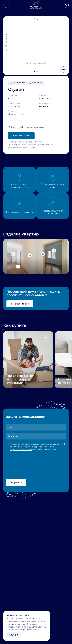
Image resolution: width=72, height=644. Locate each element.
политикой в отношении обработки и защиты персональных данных (32, 448)
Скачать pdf (17, 83)
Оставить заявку (21, 135)
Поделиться (36, 83)
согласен (17, 444)
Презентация (20, 304)
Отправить (16, 482)
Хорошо (13, 635)
